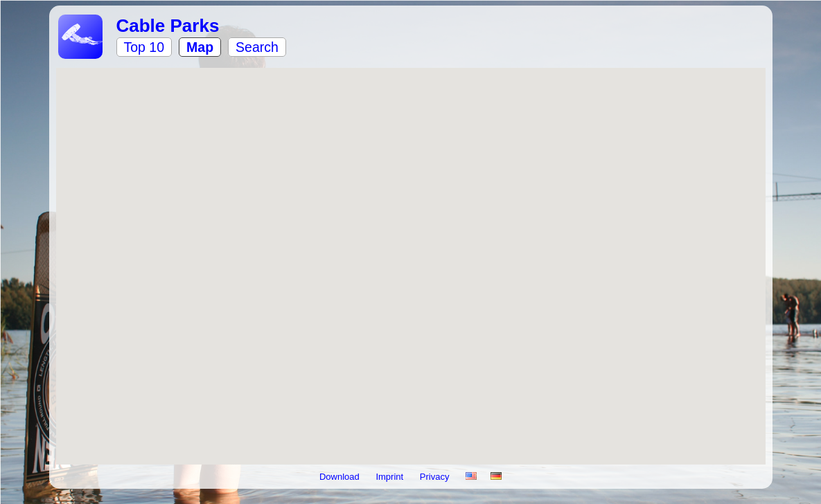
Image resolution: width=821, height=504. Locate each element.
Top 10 (144, 47)
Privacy (436, 477)
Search (257, 47)
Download (341, 477)
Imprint (390, 477)
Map (200, 47)
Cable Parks (168, 26)
